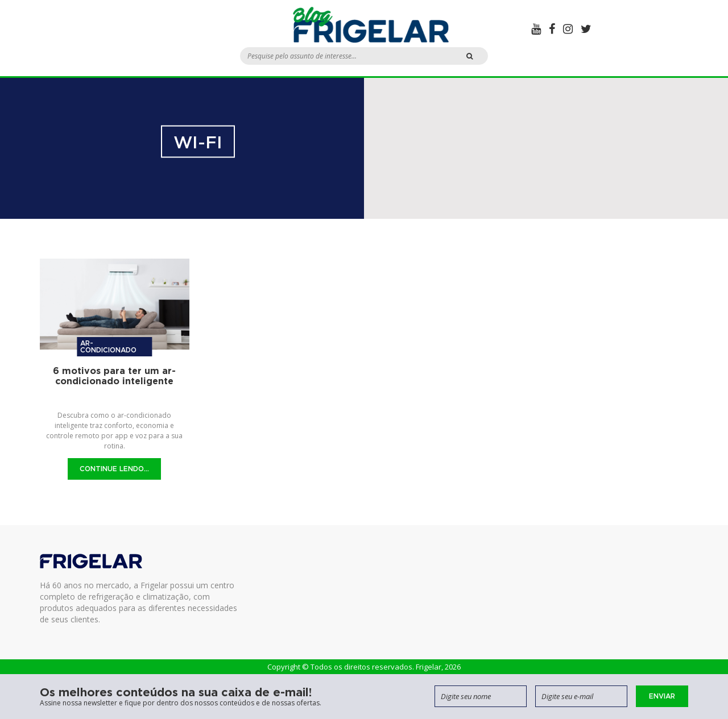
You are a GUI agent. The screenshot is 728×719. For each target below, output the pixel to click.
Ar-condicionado (108, 346)
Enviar (662, 696)
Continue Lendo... (114, 469)
